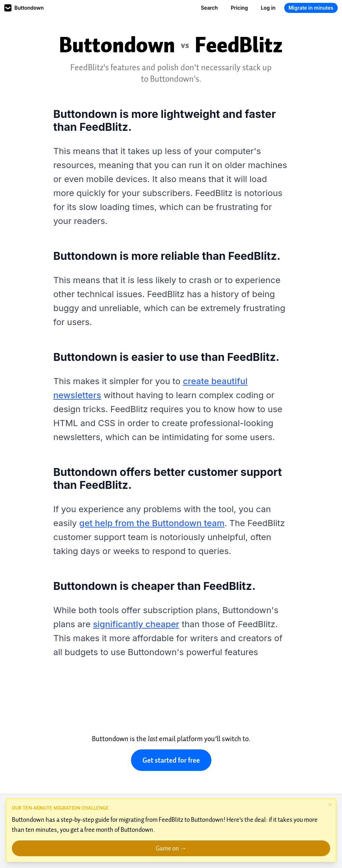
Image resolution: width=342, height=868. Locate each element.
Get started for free (171, 760)
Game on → (171, 848)
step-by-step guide (85, 820)
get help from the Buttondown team (152, 523)
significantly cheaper (136, 624)
